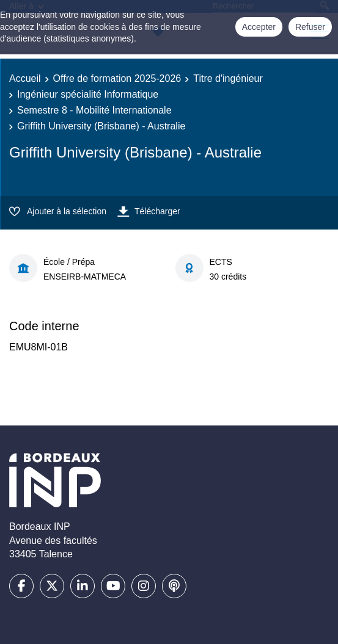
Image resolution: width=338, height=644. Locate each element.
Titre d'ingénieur (228, 78)
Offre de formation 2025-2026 (117, 78)
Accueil (25, 78)
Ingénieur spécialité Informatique (88, 94)
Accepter (259, 27)
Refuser (310, 27)
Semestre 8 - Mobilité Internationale (94, 110)
